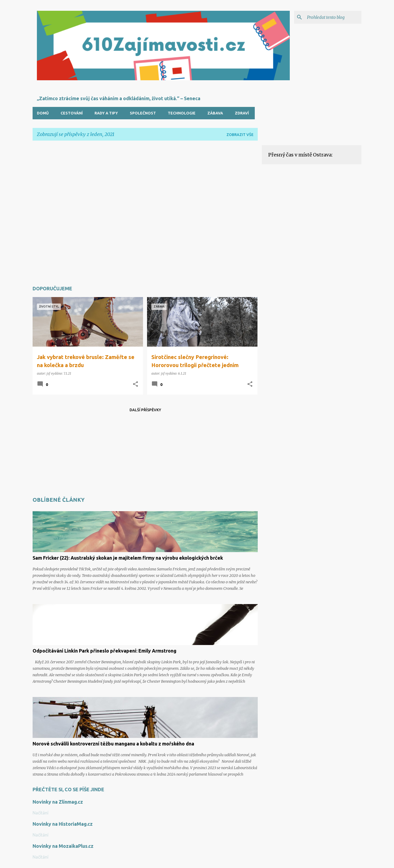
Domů (43, 113)
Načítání (41, 813)
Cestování (72, 113)
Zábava (215, 113)
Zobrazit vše (240, 135)
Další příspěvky (145, 410)
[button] (135, 384)
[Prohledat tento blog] (333, 17)
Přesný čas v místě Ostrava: (300, 155)
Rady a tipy (106, 113)
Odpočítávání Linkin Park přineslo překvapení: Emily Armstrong (104, 651)
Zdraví (242, 113)
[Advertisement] (145, 212)
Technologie (182, 113)
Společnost (143, 113)
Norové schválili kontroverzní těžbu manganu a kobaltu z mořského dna (113, 744)
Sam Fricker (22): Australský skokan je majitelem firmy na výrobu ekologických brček (128, 558)
